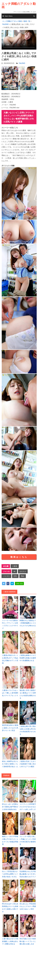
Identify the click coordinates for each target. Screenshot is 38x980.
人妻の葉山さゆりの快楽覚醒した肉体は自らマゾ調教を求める (10, 941)
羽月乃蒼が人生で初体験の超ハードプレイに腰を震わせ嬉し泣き (28, 941)
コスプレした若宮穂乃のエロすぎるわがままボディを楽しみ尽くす (28, 807)
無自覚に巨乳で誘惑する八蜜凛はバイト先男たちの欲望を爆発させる (28, 694)
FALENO (22, 63)
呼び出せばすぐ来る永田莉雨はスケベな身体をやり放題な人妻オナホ (10, 908)
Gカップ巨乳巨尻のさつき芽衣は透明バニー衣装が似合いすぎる (10, 874)
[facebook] (8, 584)
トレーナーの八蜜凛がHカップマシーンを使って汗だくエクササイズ (10, 624)
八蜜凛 (15, 566)
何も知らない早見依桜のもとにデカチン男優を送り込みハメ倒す (28, 906)
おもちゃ (23, 571)
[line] (19, 584)
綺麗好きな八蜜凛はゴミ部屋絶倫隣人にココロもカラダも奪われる (28, 623)
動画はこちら (19, 557)
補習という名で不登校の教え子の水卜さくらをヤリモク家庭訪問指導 (10, 840)
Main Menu (9, 16)
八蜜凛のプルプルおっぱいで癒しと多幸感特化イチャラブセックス (10, 693)
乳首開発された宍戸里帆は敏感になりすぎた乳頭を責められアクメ (28, 874)
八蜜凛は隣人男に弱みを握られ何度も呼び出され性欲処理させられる (28, 730)
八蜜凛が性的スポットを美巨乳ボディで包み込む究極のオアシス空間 (10, 659)
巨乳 (15, 576)
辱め (23, 576)
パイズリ (6, 576)
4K (14, 571)
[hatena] (12, 584)
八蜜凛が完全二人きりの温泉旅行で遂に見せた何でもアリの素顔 (28, 764)
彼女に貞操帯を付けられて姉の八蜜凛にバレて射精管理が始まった (10, 764)
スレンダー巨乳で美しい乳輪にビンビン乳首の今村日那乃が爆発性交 (28, 840)
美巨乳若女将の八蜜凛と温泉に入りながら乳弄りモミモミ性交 (10, 728)
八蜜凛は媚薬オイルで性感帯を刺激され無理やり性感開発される (28, 658)
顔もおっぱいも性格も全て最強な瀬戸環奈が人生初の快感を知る (10, 807)
